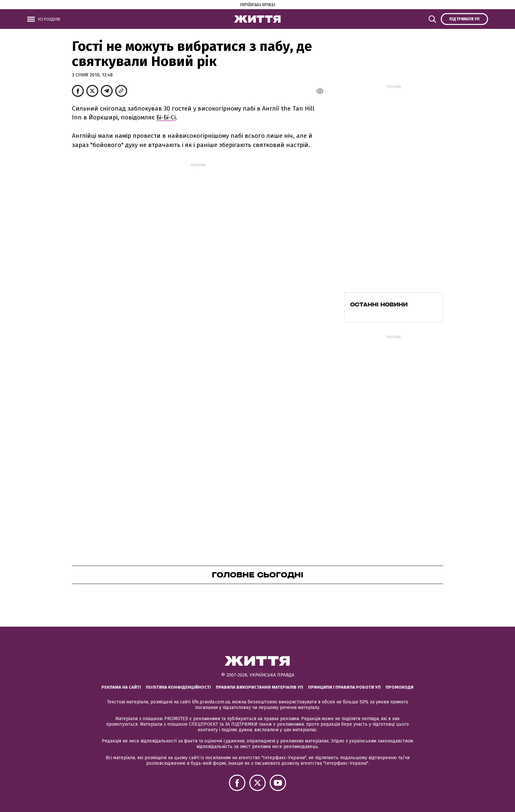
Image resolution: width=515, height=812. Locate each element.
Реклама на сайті (121, 687)
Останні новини (379, 304)
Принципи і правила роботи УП (344, 687)
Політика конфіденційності (178, 687)
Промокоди (400, 687)
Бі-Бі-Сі (166, 117)
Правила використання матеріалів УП (259, 687)
